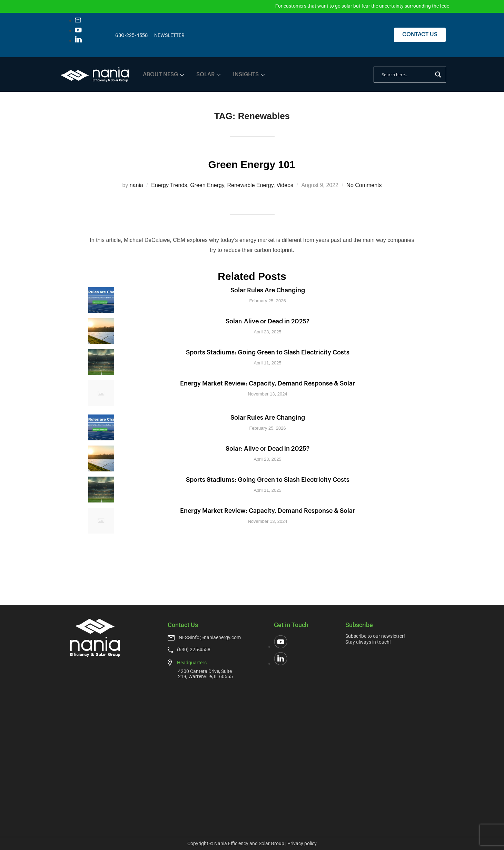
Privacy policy (302, 843)
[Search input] (407, 75)
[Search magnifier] (438, 75)
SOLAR (208, 75)
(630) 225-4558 (194, 649)
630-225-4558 (132, 36)
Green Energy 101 (252, 163)
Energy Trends (169, 185)
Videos (285, 185)
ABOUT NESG (163, 75)
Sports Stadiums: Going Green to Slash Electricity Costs (268, 352)
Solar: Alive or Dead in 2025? (268, 321)
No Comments (364, 185)
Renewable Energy (250, 185)
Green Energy (207, 185)
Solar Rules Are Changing (268, 290)
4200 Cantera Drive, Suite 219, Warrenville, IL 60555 (205, 674)
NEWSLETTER (169, 36)
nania (136, 185)
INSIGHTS (249, 75)
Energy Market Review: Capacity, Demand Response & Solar (268, 383)
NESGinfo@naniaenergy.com (210, 637)
